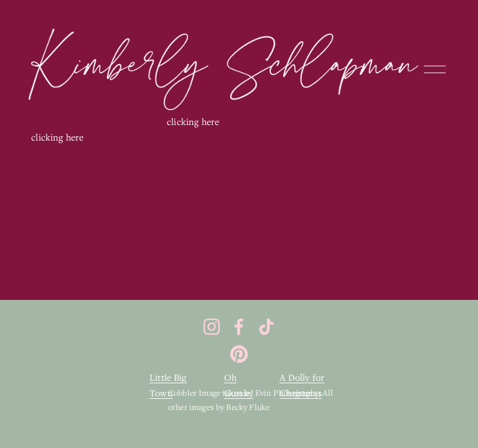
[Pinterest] (239, 354)
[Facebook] (239, 327)
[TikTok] (266, 327)
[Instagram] (212, 327)
